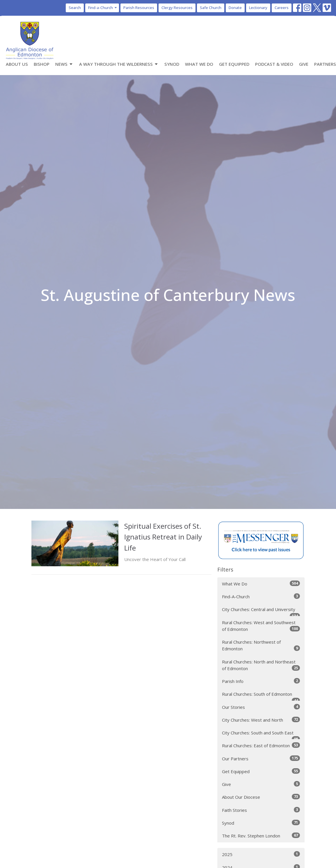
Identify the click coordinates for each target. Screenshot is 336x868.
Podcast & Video (274, 64)
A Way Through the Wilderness (119, 64)
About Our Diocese (261, 797)
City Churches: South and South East (261, 735)
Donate (235, 8)
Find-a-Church (103, 8)
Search (75, 8)
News (64, 64)
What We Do (199, 64)
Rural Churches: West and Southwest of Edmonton (261, 626)
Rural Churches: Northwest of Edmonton (261, 645)
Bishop (42, 64)
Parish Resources (139, 8)
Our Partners (261, 758)
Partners (325, 64)
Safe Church (211, 8)
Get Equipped (234, 64)
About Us (17, 64)
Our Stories (261, 707)
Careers (282, 8)
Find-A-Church (261, 596)
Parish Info (261, 681)
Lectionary (258, 8)
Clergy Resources (177, 8)
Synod (172, 64)
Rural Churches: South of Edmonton (261, 696)
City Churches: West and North (261, 720)
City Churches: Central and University (261, 611)
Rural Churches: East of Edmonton (261, 745)
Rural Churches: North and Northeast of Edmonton (261, 665)
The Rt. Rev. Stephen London (261, 836)
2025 (261, 854)
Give (304, 64)
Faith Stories (261, 810)
